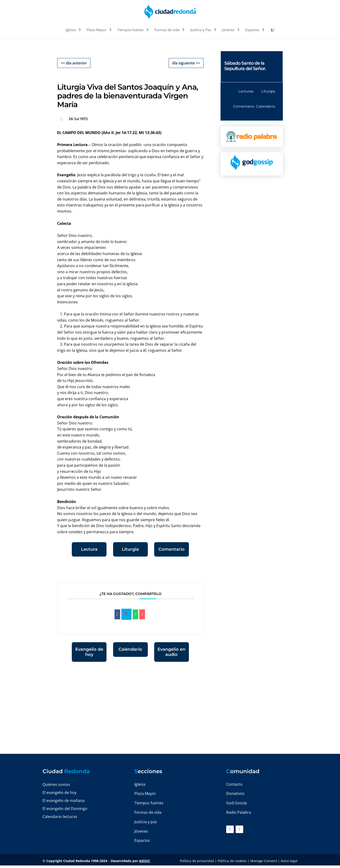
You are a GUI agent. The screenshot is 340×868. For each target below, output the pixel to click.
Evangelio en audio (171, 652)
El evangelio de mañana (64, 801)
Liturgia (130, 549)
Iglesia (71, 30)
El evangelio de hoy (59, 793)
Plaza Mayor (97, 30)
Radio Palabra (239, 812)
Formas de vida (167, 30)
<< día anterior (74, 63)
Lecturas (246, 91)
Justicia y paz (146, 822)
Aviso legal (289, 861)
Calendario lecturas (60, 817)
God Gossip (237, 803)
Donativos (235, 793)
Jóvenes (228, 30)
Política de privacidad (197, 861)
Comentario (172, 549)
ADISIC (145, 861)
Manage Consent (264, 861)
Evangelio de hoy (89, 652)
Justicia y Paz (201, 30)
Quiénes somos (56, 784)
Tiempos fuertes (130, 30)
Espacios (252, 30)
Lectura (89, 549)
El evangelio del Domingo (65, 809)
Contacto (234, 784)
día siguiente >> (186, 63)
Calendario (130, 649)
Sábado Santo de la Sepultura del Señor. (245, 66)
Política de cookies (232, 861)
